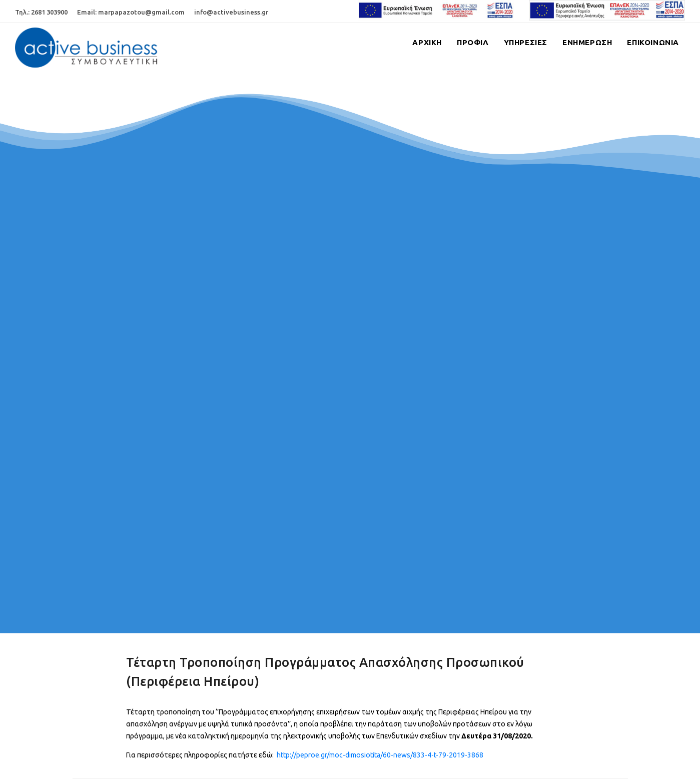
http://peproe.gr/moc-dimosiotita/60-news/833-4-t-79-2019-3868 (380, 755)
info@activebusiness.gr (231, 12)
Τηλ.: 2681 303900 (41, 12)
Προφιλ (473, 42)
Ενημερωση (587, 42)
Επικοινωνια (653, 42)
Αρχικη (427, 42)
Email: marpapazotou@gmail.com (131, 12)
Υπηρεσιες (526, 42)
